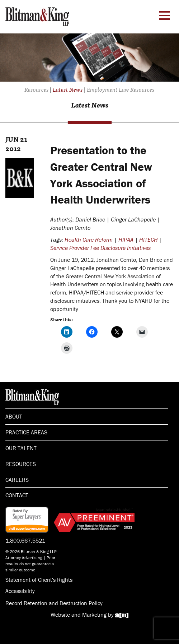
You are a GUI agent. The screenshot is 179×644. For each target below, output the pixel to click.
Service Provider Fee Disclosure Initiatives (100, 248)
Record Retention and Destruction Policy (54, 603)
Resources (21, 464)
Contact (17, 495)
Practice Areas (26, 432)
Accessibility (20, 591)
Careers (17, 480)
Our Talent (21, 448)
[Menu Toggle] (165, 15)
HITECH (149, 239)
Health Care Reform (89, 239)
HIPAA (126, 239)
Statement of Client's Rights (39, 580)
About (14, 416)
